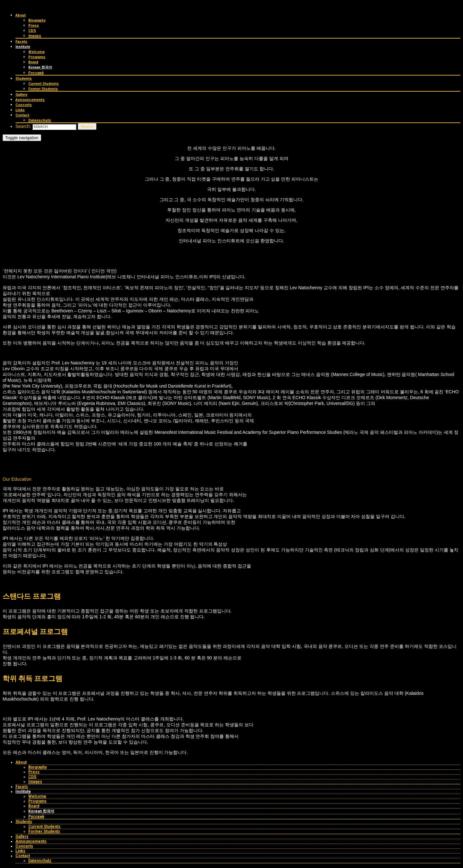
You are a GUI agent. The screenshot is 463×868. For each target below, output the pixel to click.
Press (34, 26)
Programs (37, 57)
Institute (23, 47)
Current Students (44, 84)
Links (20, 110)
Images (35, 36)
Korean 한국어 (40, 67)
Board (33, 62)
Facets (21, 42)
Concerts (24, 105)
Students (24, 79)
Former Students (43, 89)
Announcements (30, 100)
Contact (22, 115)
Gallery (21, 95)
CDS (32, 31)
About (21, 15)
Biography (37, 20)
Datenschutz (40, 120)
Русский (36, 73)
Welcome (36, 52)
